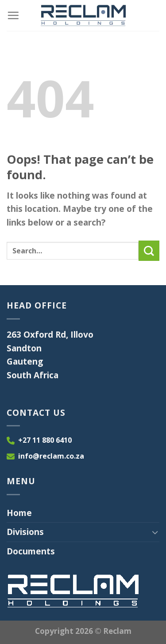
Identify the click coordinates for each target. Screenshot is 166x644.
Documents (31, 551)
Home (19, 513)
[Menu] (13, 15)
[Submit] (149, 251)
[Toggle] (155, 532)
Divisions (25, 532)
